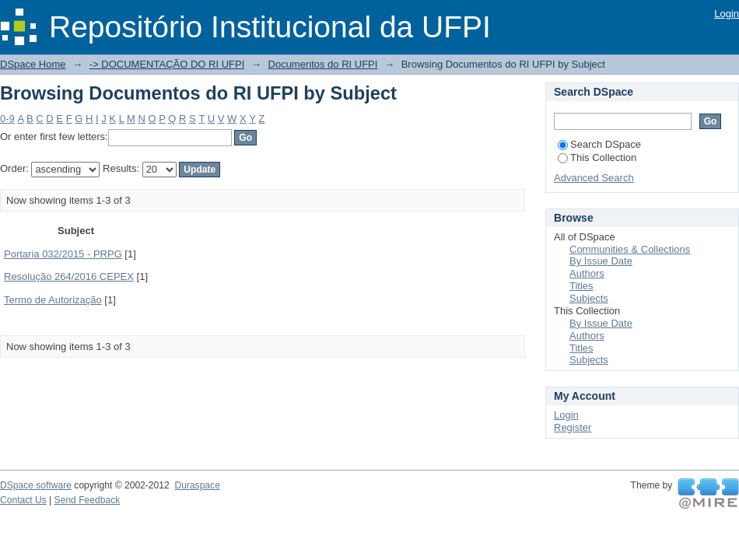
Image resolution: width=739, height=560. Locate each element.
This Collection (597, 157)
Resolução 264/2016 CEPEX (69, 276)
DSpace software (36, 485)
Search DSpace (599, 144)
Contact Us (23, 500)
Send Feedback (88, 500)
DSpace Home (33, 64)
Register (573, 427)
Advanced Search (594, 178)
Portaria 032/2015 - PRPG (63, 254)
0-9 (7, 119)
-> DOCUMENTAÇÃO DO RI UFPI (167, 64)
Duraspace (197, 485)
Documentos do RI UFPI (323, 64)
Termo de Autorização (53, 300)
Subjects (589, 298)
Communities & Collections (630, 249)
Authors (587, 273)
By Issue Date (601, 261)
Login (727, 14)
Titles (581, 286)
